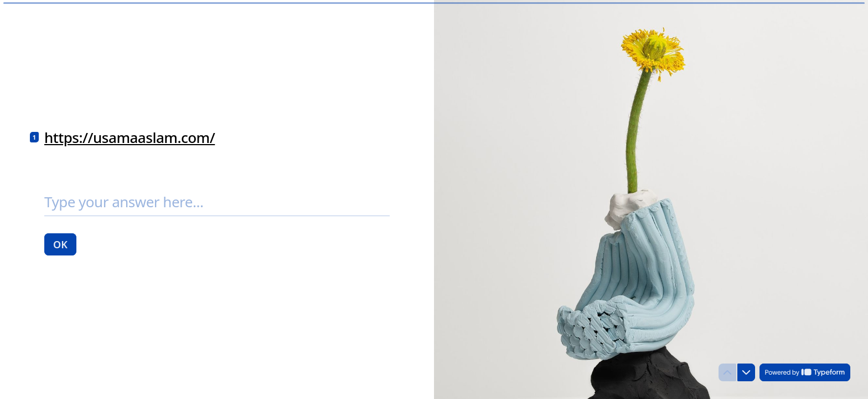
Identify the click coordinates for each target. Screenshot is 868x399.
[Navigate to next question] (746, 372)
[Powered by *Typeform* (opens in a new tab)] (805, 372)
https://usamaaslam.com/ (130, 137)
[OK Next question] (60, 244)
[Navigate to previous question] (727, 372)
